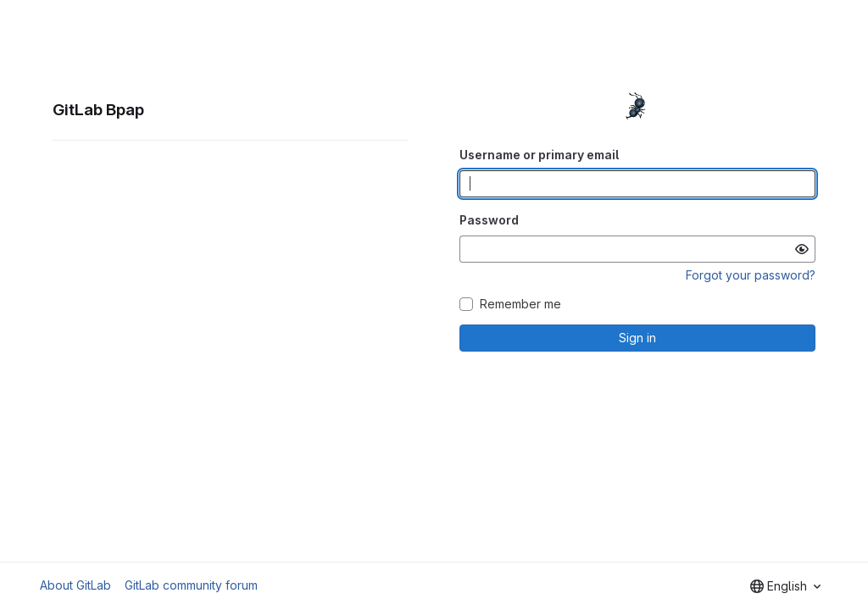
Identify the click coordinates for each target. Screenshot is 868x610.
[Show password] (802, 249)
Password (489, 220)
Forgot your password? (751, 275)
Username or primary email (539, 155)
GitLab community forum (191, 585)
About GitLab (75, 585)
